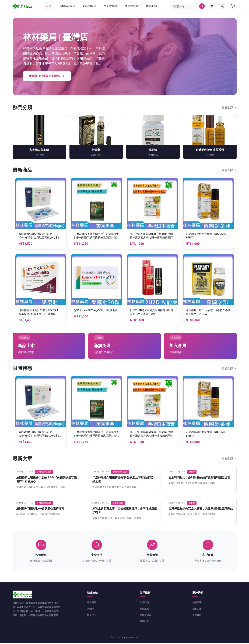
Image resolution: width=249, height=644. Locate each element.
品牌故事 (197, 604)
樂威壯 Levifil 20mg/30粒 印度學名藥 (96, 311)
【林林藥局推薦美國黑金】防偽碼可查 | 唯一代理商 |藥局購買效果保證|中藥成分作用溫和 (97, 239)
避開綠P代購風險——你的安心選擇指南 (40, 510)
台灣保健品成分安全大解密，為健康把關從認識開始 (201, 510)
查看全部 (229, 109)
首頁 (48, 6)
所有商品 (92, 604)
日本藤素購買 (67, 6)
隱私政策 (197, 610)
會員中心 (92, 616)
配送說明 (145, 610)
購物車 (91, 610)
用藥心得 (152, 6)
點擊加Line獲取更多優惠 (47, 77)
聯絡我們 (145, 622)
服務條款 (197, 616)
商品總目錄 (132, 6)
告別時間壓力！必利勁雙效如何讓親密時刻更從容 (199, 479)
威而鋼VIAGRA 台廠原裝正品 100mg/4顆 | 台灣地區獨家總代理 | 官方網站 (40, 239)
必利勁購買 (89, 6)
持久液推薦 (111, 6)
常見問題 (145, 604)
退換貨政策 (146, 616)
